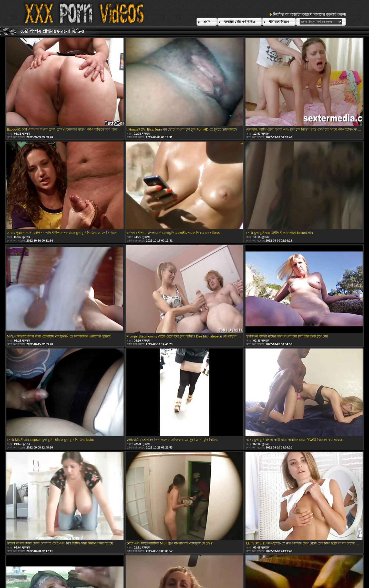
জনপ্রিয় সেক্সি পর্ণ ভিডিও (240, 22)
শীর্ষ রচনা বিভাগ (279, 22)
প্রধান (207, 22)
